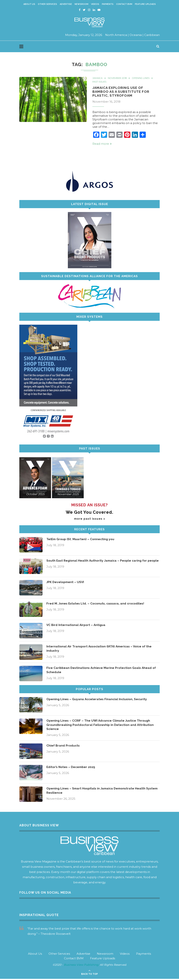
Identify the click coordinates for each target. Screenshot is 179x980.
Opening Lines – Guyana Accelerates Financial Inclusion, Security (98, 700)
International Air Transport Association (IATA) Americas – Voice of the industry (101, 649)
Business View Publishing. (82, 966)
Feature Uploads (145, 4)
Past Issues (100, 82)
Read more (102, 144)
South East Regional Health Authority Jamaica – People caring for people (98, 563)
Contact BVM (124, 4)
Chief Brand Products (63, 747)
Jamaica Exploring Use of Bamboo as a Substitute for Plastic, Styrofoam (122, 92)
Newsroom (81, 4)
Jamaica (98, 78)
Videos (95, 4)
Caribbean (152, 35)
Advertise (66, 4)
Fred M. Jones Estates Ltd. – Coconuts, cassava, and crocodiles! (97, 604)
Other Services (47, 4)
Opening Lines (143, 78)
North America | (117, 35)
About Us (29, 4)
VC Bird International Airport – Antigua (77, 626)
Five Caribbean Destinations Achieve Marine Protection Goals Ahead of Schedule (103, 671)
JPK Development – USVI (66, 583)
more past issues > (90, 519)
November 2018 (119, 78)
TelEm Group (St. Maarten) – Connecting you (81, 540)
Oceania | (136, 35)
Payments (108, 4)
